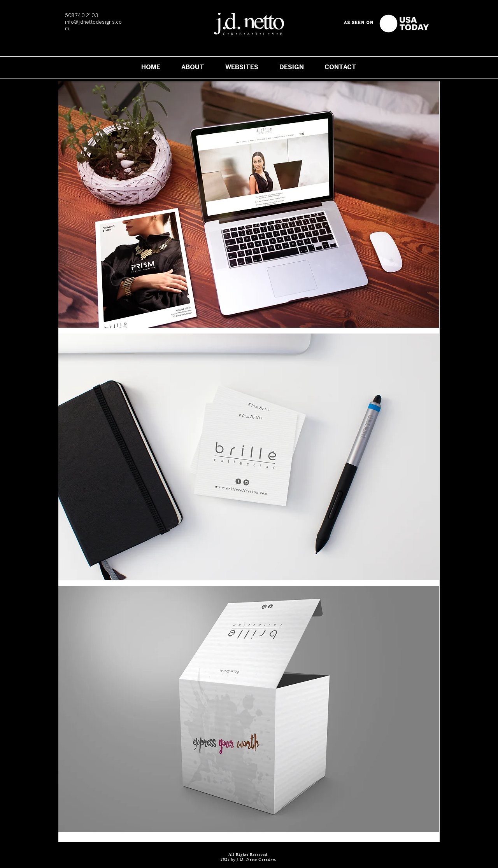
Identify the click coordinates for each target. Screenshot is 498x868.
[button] (249, 204)
